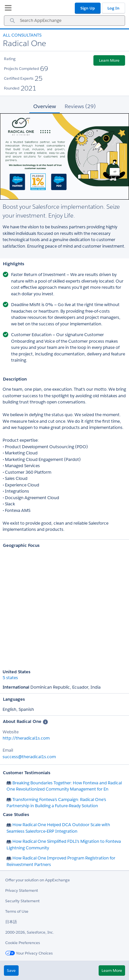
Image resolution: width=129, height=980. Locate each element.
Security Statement (22, 901)
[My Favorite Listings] (7, 9)
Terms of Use (17, 911)
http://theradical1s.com (26, 738)
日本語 (11, 922)
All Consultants (22, 35)
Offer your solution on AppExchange (38, 880)
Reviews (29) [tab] (80, 106)
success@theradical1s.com (29, 757)
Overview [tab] (45, 106)
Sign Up (88, 8)
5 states (10, 678)
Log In (113, 8)
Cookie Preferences (23, 943)
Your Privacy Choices (29, 953)
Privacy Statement (22, 890)
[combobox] (64, 21)
